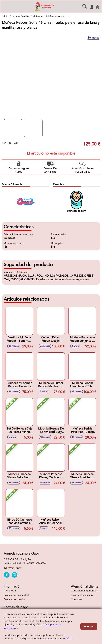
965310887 (15, 568)
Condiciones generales (84, 591)
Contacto (76, 599)
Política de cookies (14, 599)
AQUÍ (69, 639)
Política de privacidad (16, 595)
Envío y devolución (82, 595)
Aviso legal (10, 591)
